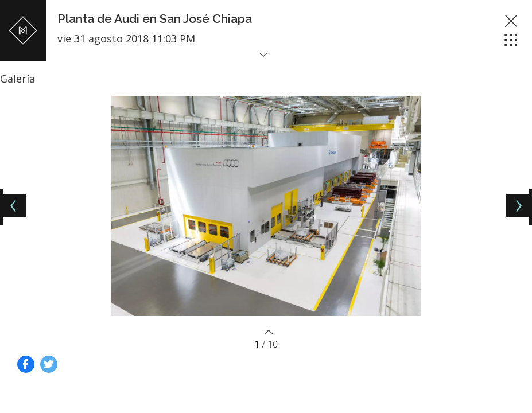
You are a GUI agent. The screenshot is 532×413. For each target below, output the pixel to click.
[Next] (517, 206)
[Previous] (15, 206)
